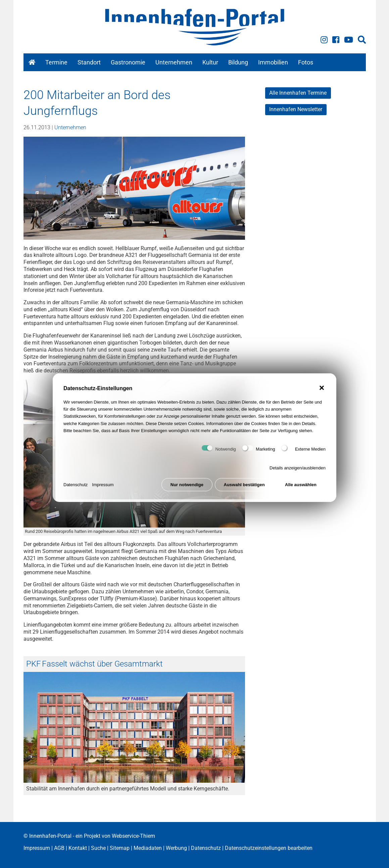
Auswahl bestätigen (244, 487)
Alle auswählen (301, 487)
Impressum (103, 487)
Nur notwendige (187, 487)
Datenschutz (76, 487)
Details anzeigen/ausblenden (298, 470)
